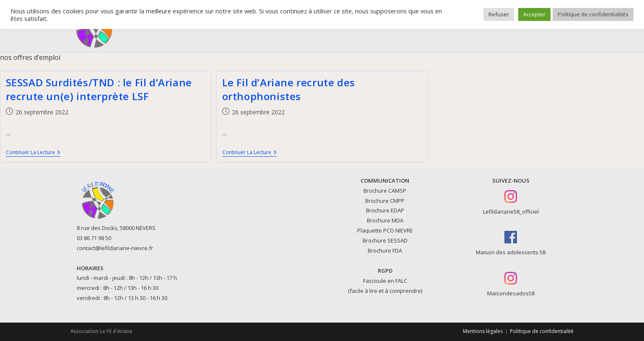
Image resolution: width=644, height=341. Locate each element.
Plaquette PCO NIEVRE (385, 230)
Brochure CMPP (385, 201)
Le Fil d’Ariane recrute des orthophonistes (289, 89)
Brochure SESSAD (385, 240)
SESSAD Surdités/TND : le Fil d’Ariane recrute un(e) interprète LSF (99, 89)
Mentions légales (483, 331)
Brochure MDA (385, 220)
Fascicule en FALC (385, 281)
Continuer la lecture (33, 153)
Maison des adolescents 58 (511, 252)
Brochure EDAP (385, 210)
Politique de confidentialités (593, 14)
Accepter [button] (534, 14)
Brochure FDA (385, 251)
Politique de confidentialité (542, 331)
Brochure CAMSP (385, 191)
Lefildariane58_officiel (511, 212)
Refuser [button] (499, 14)
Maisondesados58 (511, 293)
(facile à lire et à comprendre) (385, 291)
